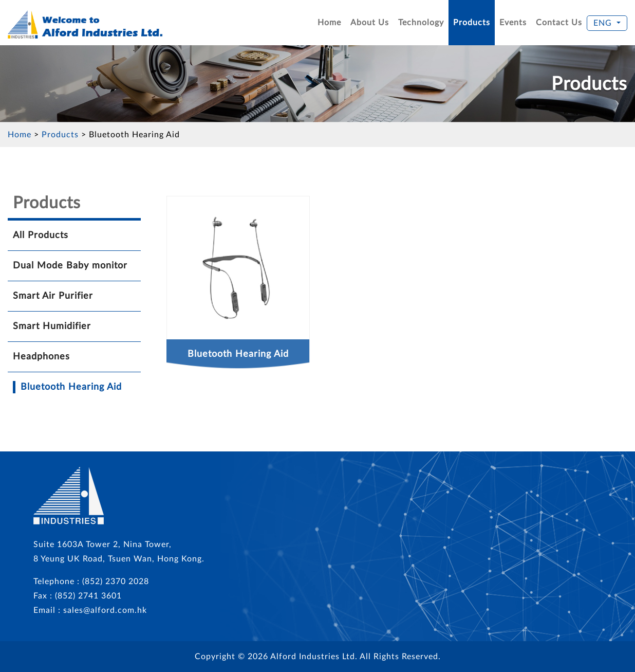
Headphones (41, 357)
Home (329, 23)
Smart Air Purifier (53, 296)
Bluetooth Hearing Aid (134, 135)
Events (513, 23)
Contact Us (559, 23)
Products (472, 23)
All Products (41, 235)
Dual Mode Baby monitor (70, 266)
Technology (421, 23)
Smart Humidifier (52, 326)
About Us (370, 23)
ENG (604, 23)
